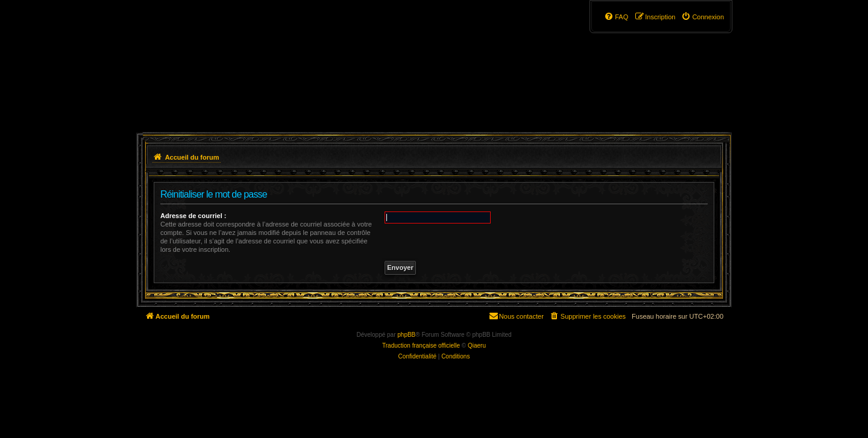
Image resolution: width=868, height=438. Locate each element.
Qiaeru (477, 346)
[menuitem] (703, 17)
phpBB (406, 335)
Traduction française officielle (421, 346)
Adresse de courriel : (193, 216)
